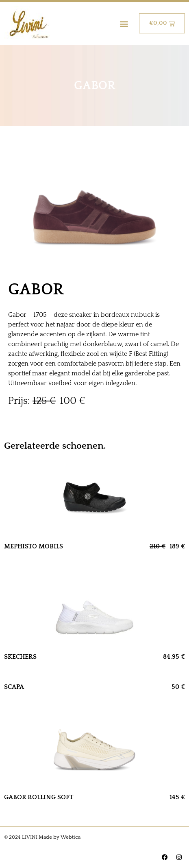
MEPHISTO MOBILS (34, 546)
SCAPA (14, 687)
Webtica (71, 837)
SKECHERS (20, 657)
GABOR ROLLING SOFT (39, 797)
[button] (124, 23)
